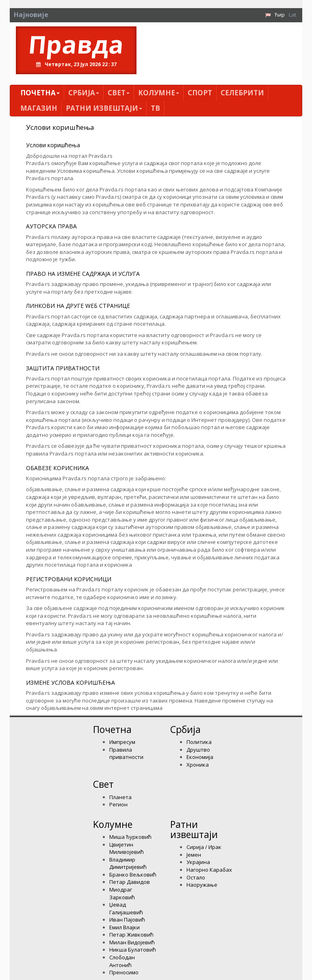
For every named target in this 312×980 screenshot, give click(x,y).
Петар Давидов (130, 882)
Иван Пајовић (127, 920)
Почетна (40, 93)
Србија (84, 93)
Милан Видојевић (132, 942)
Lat (292, 15)
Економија (200, 757)
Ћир (280, 15)
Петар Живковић (131, 935)
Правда (76, 44)
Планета (120, 797)
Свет (119, 93)
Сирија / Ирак (204, 847)
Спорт (200, 93)
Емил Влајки (125, 927)
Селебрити (242, 93)
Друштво (198, 750)
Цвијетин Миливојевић (127, 848)
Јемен (194, 855)
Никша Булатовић (133, 950)
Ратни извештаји (104, 108)
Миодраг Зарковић (122, 893)
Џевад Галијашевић (126, 908)
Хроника (198, 765)
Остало (196, 877)
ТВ (155, 108)
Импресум (122, 742)
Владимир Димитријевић (128, 863)
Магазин (39, 108)
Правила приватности (126, 753)
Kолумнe (159, 93)
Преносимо (124, 972)
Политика (199, 742)
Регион (118, 804)
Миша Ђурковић (130, 837)
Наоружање (202, 885)
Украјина (198, 862)
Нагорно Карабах (209, 870)
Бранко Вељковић (133, 875)
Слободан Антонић (122, 961)
